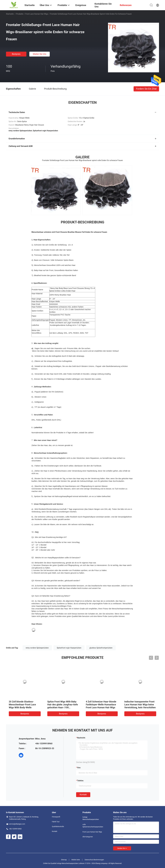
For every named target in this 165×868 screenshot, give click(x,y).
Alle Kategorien (88, 837)
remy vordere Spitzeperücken (37, 648)
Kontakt (83, 795)
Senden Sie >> (122, 848)
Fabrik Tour (56, 822)
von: (79, 768)
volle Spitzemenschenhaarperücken (93, 826)
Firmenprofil (56, 817)
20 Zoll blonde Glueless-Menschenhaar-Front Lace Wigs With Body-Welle (22, 705)
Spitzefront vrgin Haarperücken (69, 648)
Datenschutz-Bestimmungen (94, 860)
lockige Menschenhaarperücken (91, 818)
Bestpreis (16, 54)
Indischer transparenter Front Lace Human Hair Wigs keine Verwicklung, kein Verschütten (140, 705)
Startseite (10, 14)
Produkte (20, 14)
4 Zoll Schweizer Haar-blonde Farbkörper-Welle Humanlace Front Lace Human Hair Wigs (101, 705)
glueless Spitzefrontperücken (101, 648)
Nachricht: (81, 738)
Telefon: (80, 781)
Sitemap (64, 860)
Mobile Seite (76, 860)
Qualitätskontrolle (58, 827)
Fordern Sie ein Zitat (146, 89)
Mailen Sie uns (40, 54)
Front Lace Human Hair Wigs (37, 14)
